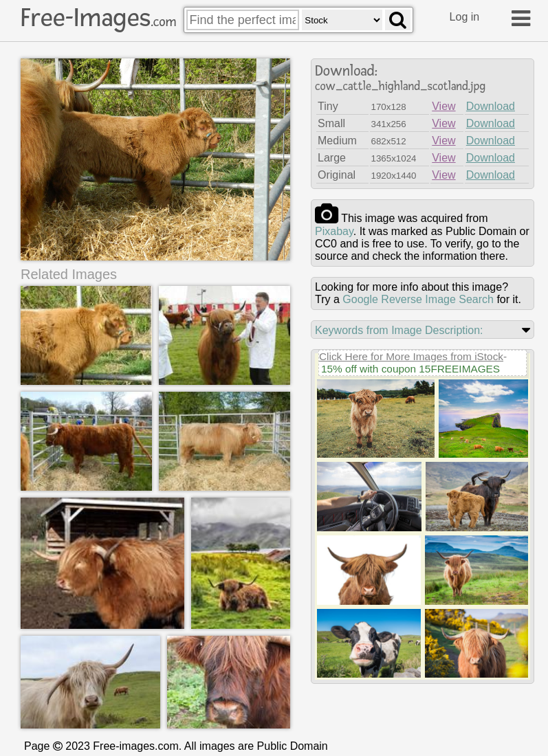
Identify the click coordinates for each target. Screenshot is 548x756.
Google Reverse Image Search (418, 299)
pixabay (334, 231)
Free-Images (98, 18)
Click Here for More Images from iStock (411, 356)
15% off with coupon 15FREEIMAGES (410, 369)
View (443, 106)
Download (491, 106)
